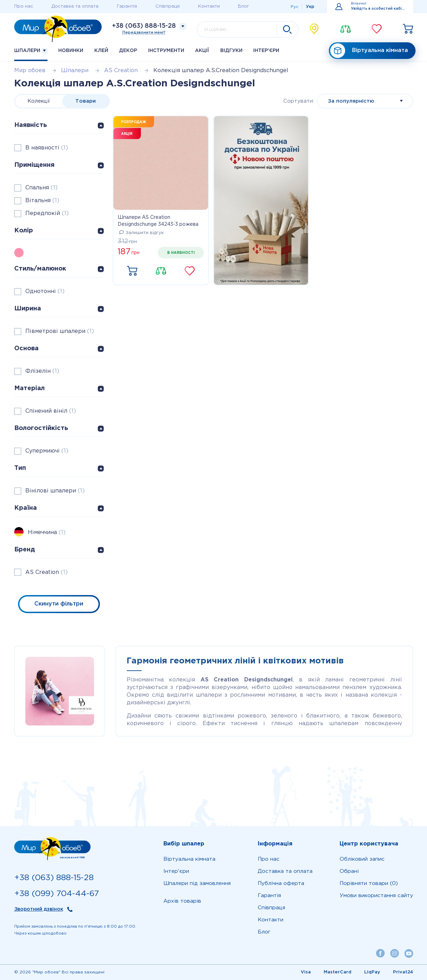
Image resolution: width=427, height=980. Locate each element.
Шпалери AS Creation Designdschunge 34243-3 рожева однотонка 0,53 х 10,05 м (158, 222)
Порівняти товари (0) (369, 883)
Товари (86, 101)
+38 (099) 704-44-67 (57, 894)
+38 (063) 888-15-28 (144, 26)
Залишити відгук (142, 233)
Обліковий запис (362, 859)
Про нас (24, 6)
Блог (244, 6)
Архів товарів (182, 901)
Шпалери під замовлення (197, 883)
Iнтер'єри (266, 51)
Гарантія (127, 6)
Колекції (39, 101)
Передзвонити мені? (144, 33)
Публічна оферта (281, 883)
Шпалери (31, 51)
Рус (294, 7)
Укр (310, 7)
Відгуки (231, 51)
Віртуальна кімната (369, 51)
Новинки (71, 51)
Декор (128, 51)
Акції (202, 51)
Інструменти (166, 51)
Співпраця (168, 6)
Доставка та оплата (75, 6)
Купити (132, 271)
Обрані (349, 871)
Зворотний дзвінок (39, 909)
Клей (101, 51)
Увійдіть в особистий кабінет (378, 9)
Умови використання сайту (376, 896)
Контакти (209, 6)
